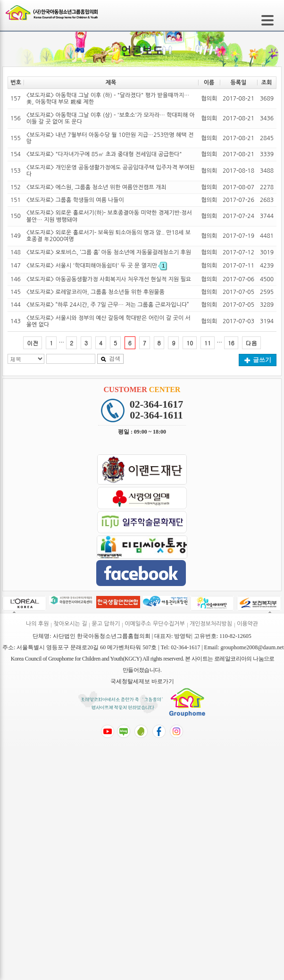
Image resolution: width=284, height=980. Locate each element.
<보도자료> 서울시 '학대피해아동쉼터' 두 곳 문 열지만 (97, 266)
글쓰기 (258, 360)
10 (190, 343)
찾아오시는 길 (70, 624)
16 (231, 343)
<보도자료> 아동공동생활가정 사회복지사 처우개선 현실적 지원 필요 (109, 279)
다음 (251, 343)
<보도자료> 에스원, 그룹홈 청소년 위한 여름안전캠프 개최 (96, 187)
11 (208, 343)
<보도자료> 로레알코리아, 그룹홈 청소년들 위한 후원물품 (96, 292)
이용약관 (247, 624)
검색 (110, 359)
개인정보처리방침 (211, 624)
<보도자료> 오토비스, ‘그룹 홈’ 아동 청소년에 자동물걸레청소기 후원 (109, 252)
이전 (33, 343)
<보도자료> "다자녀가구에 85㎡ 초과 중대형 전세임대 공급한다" (104, 154)
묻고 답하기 (106, 624)
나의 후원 (37, 624)
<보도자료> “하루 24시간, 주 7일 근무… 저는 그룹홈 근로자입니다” (108, 305)
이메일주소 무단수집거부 (155, 624)
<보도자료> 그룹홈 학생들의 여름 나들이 (75, 200)
